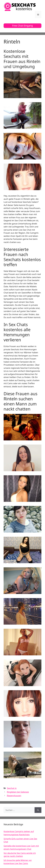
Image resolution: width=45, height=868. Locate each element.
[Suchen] (38, 810)
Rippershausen (14, 796)
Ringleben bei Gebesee (18, 792)
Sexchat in (12, 788)
